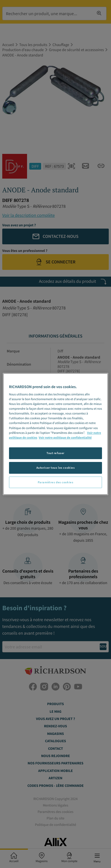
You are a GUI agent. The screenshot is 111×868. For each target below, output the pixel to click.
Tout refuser (55, 453)
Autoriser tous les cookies (56, 468)
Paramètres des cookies (56, 482)
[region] (55, 434)
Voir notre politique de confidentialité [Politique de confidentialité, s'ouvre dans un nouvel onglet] (65, 438)
